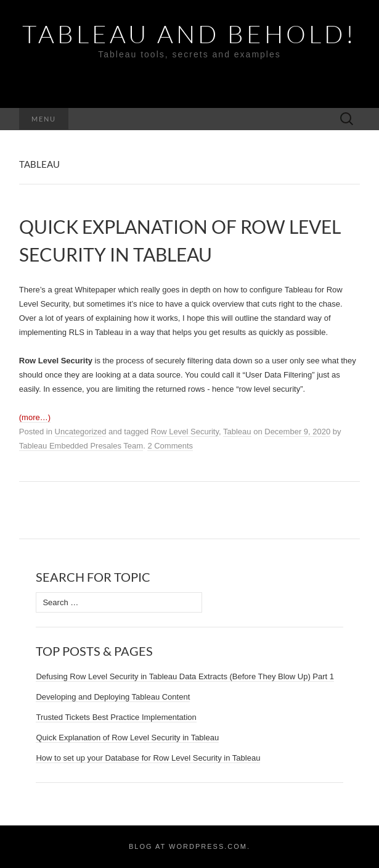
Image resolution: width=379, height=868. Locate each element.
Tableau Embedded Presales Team (81, 446)
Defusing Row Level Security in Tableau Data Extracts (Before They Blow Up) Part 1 (185, 676)
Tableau (237, 432)
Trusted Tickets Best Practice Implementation (116, 717)
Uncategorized (81, 432)
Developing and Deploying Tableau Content (113, 697)
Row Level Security (185, 432)
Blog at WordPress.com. (189, 846)
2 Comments (170, 446)
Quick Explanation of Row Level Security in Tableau (127, 738)
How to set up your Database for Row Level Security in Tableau (148, 758)
